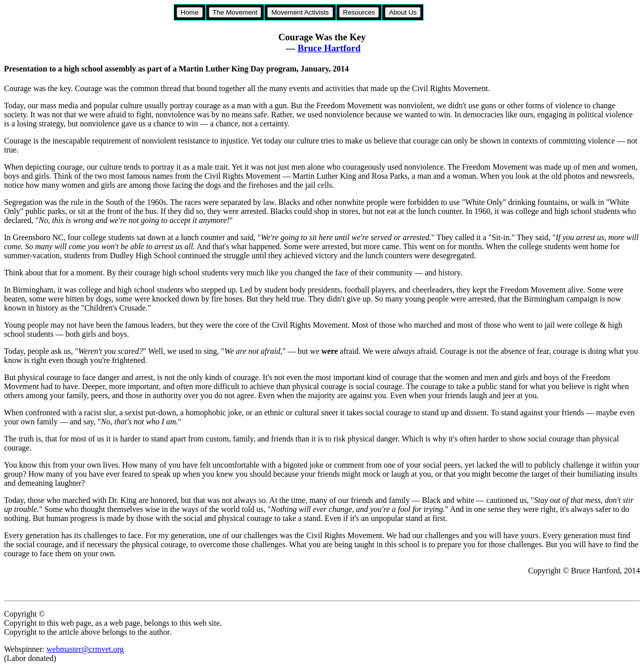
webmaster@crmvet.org (85, 649)
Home (190, 12)
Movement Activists (300, 12)
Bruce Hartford (329, 48)
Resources (359, 12)
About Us (403, 12)
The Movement (235, 12)
